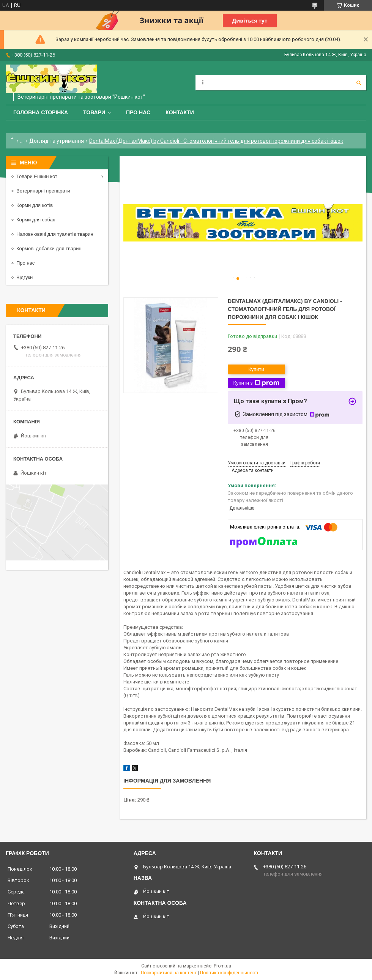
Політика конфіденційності (229, 973)
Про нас (138, 112)
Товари (94, 112)
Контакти (180, 112)
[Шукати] (359, 83)
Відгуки (24, 277)
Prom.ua (222, 966)
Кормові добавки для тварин (49, 249)
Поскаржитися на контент (169, 973)
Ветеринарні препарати (43, 191)
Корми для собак (36, 220)
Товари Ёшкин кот (37, 176)
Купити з (256, 383)
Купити (256, 369)
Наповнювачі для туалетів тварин (55, 234)
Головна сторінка (41, 112)
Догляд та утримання (57, 141)
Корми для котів (35, 205)
